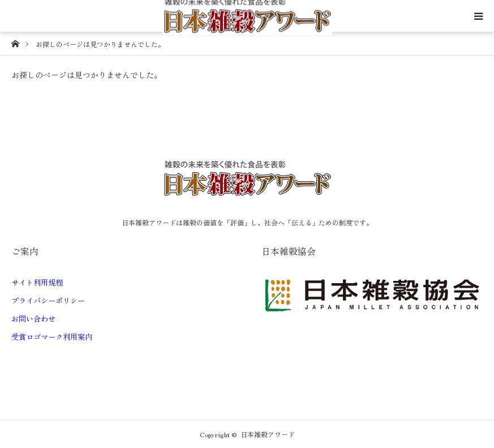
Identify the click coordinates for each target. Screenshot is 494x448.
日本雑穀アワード (268, 434)
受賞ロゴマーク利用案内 (52, 337)
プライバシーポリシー (48, 300)
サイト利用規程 (37, 282)
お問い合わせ (33, 319)
